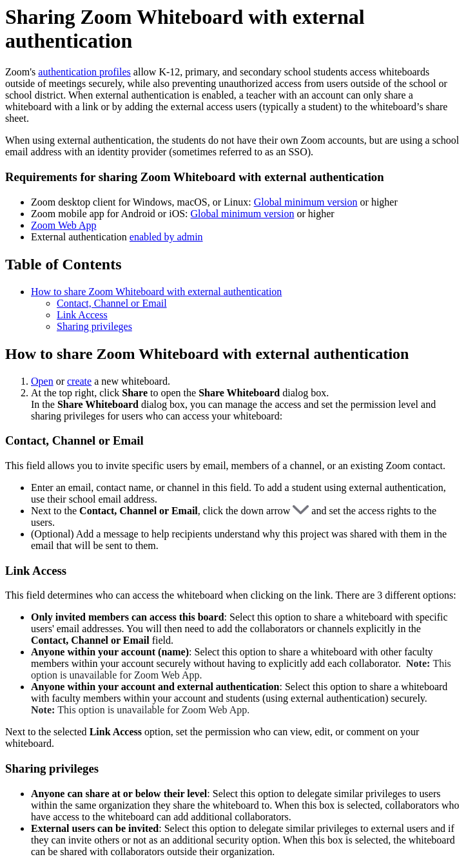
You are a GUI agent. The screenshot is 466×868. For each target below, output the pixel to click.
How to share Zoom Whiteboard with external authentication (156, 292)
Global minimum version (306, 202)
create (79, 381)
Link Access (82, 315)
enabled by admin (166, 237)
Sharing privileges (94, 326)
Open (42, 381)
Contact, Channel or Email (112, 303)
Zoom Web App (64, 225)
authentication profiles (84, 72)
